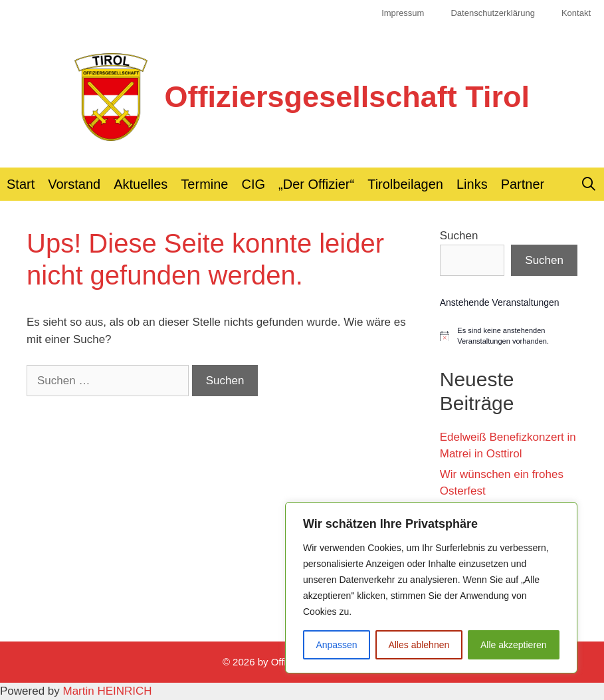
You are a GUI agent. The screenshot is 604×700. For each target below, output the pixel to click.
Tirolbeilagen (405, 184)
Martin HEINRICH (108, 691)
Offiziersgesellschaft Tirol (347, 97)
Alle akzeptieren (514, 645)
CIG (254, 184)
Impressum (403, 13)
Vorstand (74, 184)
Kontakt (576, 13)
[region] (431, 588)
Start (21, 184)
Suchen (459, 236)
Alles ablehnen (419, 645)
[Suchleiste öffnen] (589, 184)
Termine (204, 184)
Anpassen (336, 645)
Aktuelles (141, 184)
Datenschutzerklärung (492, 13)
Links (472, 184)
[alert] (509, 336)
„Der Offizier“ (316, 184)
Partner (523, 184)
